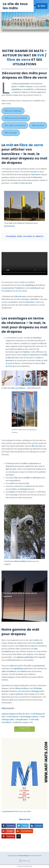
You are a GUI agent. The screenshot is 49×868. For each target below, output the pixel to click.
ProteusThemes (24, 856)
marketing (34, 288)
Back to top (25, 861)
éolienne (40, 643)
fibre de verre (19, 60)
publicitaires (29, 657)
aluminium (36, 174)
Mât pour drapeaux (13, 111)
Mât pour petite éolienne (16, 118)
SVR (41, 55)
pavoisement (24, 84)
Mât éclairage (11, 133)
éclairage (23, 489)
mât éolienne (13, 717)
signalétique (16, 89)
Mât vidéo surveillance (15, 125)
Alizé (20, 349)
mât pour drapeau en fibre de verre (15, 714)
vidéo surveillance (18, 388)
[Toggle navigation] (41, 6)
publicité (30, 89)
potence (21, 223)
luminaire (5, 691)
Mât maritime (38, 125)
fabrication (38, 177)
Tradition (19, 288)
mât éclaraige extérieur (29, 717)
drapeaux (20, 657)
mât (14, 84)
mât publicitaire (22, 719)
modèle (24, 463)
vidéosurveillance (20, 561)
